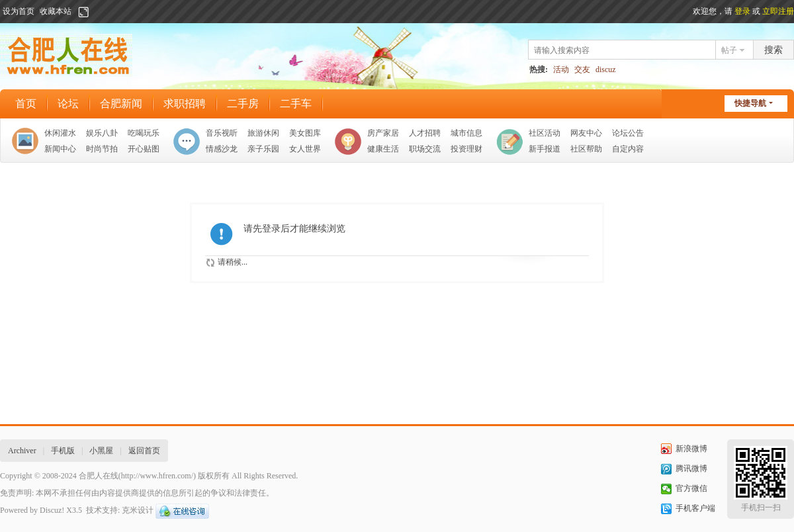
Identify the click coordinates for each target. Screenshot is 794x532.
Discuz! (52, 510)
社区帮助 (586, 149)
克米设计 (138, 510)
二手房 (243, 104)
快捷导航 (750, 103)
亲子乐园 (263, 149)
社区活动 (545, 133)
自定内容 (628, 149)
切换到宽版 (83, 12)
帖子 (729, 50)
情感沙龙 (222, 149)
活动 (561, 69)
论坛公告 (628, 133)
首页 (26, 104)
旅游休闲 (263, 133)
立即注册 (778, 11)
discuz (606, 69)
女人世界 (305, 149)
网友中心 (586, 133)
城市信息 (466, 133)
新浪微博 (691, 449)
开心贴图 (144, 149)
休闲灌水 (60, 133)
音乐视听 (222, 133)
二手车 (296, 104)
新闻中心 (60, 149)
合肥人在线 (99, 476)
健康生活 (383, 149)
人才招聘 (425, 133)
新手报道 (545, 149)
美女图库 (305, 133)
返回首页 (144, 451)
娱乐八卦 (102, 133)
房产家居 (383, 133)
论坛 (68, 104)
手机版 (63, 451)
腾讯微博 (691, 468)
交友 (582, 69)
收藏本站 (56, 11)
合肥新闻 (121, 104)
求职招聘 (185, 104)
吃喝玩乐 (144, 133)
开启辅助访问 (96, 12)
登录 (742, 11)
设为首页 (19, 11)
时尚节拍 (102, 149)
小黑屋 (101, 451)
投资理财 (466, 149)
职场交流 (425, 149)
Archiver (22, 451)
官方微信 (691, 488)
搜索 (773, 50)
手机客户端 (695, 508)
